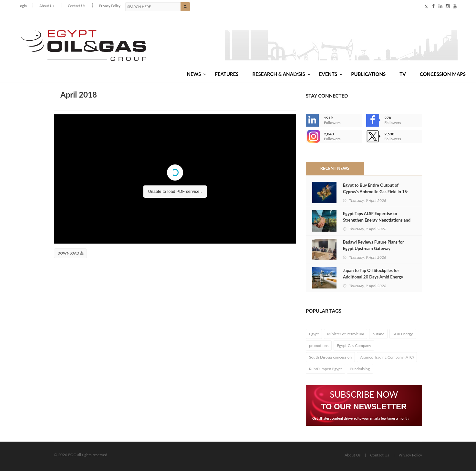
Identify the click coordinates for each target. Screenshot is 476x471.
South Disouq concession (330, 357)
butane (378, 334)
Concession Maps (443, 74)
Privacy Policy (110, 6)
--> (312, 136)
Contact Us (77, 6)
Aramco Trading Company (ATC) (387, 357)
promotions (319, 345)
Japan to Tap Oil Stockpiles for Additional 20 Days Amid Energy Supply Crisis (373, 277)
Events (331, 74)
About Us (47, 6)
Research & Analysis (282, 74)
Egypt (314, 334)
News (197, 74)
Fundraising (360, 369)
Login (23, 6)
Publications (368, 74)
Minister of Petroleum (346, 334)
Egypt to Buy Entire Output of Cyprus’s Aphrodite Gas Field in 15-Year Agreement (376, 192)
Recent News (335, 168)
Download (70, 253)
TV (403, 74)
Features (227, 74)
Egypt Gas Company (354, 345)
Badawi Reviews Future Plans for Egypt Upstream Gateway (373, 245)
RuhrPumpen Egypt (326, 369)
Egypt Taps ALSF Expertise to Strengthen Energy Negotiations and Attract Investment (377, 220)
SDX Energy (403, 334)
